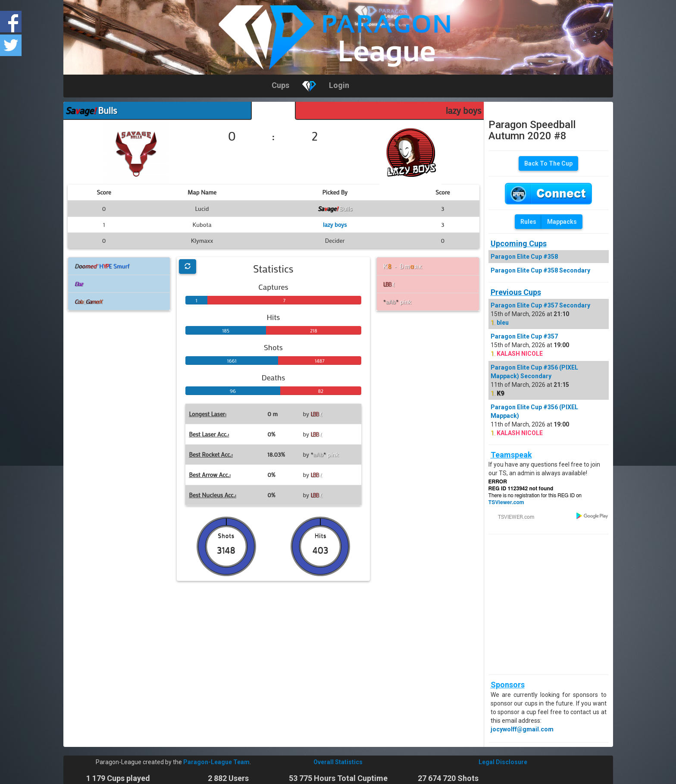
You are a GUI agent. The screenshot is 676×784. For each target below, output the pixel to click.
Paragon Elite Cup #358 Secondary (540, 270)
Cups (280, 85)
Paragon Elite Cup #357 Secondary (540, 305)
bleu (503, 323)
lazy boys (464, 110)
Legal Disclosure (503, 762)
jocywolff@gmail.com (522, 729)
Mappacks (562, 222)
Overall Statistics (338, 762)
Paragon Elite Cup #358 (524, 257)
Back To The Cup (548, 163)
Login (339, 85)
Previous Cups (516, 292)
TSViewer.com (506, 502)
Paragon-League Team (216, 762)
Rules (528, 222)
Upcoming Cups (519, 243)
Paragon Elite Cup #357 (524, 336)
